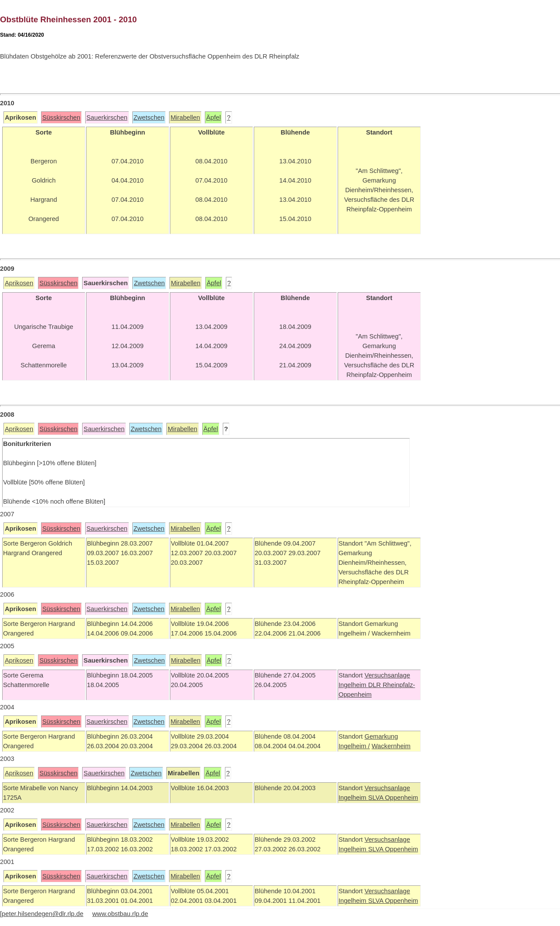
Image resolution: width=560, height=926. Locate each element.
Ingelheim (353, 685)
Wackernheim (391, 746)
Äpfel (213, 117)
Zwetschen (149, 117)
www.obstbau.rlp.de (120, 914)
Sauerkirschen (107, 117)
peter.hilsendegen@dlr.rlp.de (43, 914)
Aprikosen (19, 283)
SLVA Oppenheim (393, 798)
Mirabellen (185, 117)
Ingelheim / (354, 746)
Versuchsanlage (387, 675)
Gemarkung (381, 736)
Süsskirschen (61, 117)
